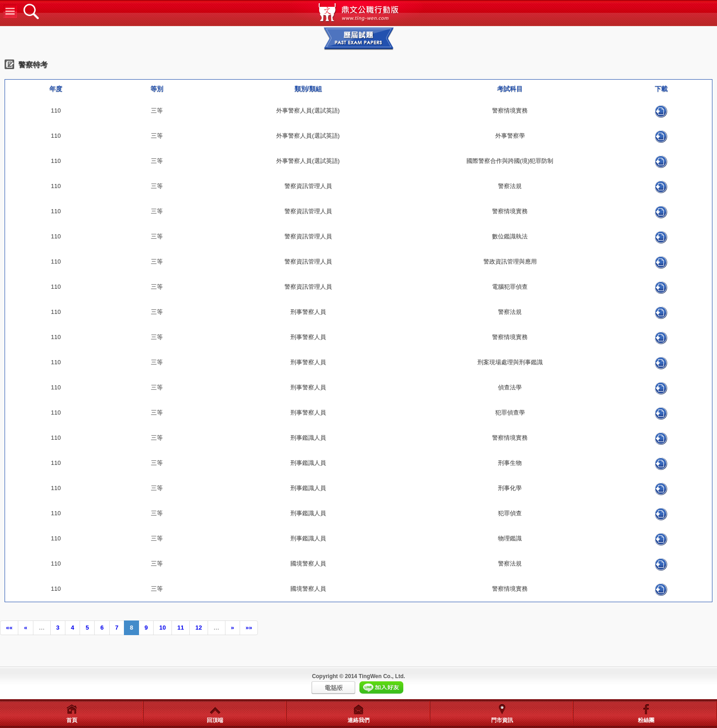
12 (198, 628)
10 (162, 628)
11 (181, 628)
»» (249, 628)
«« (9, 628)
